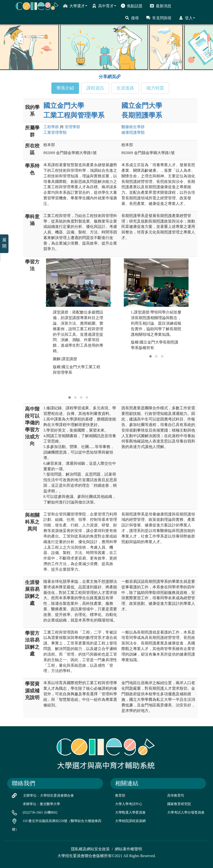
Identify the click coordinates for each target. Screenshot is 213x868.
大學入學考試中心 (129, 804)
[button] (70, 397)
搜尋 (132, 18)
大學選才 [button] (75, 6)
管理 (72, 127)
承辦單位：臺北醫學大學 (41, 804)
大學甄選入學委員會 (130, 812)
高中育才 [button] (104, 6)
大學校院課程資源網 (130, 821)
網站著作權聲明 (128, 849)
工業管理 (55, 132)
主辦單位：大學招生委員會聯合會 (48, 796)
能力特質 (155, 88)
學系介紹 (65, 88)
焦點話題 (132, 6)
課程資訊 (95, 88)
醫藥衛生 (133, 127)
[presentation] (47, 303)
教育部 (120, 796)
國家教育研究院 (179, 804)
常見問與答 (159, 18)
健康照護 (133, 132)
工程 (51, 127)
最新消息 (161, 6)
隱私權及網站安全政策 (90, 849)
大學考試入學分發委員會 (186, 812)
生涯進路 (125, 88)
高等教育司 (176, 796)
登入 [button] (187, 18)
